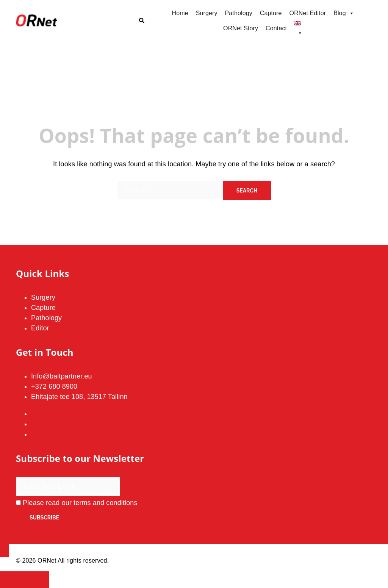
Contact (276, 28)
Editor (40, 328)
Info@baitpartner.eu (62, 376)
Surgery (207, 13)
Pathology (239, 13)
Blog (344, 13)
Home (180, 13)
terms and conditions (106, 503)
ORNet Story (241, 28)
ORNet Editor (308, 13)
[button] (141, 21)
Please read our (77, 503)
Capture (271, 13)
